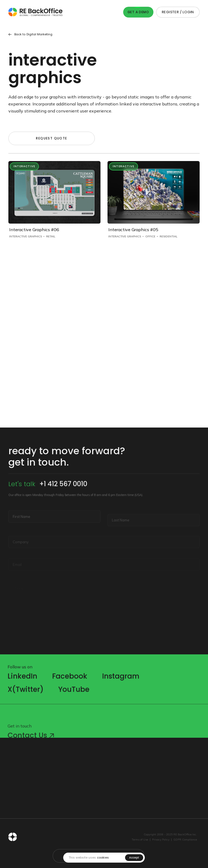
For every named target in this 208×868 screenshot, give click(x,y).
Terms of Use (140, 840)
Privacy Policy (161, 840)
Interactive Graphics (26, 236)
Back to (30, 34)
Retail (51, 236)
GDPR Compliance (185, 840)
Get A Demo (138, 12)
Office (150, 236)
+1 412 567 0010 (63, 498)
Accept (134, 858)
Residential (169, 236)
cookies (103, 858)
